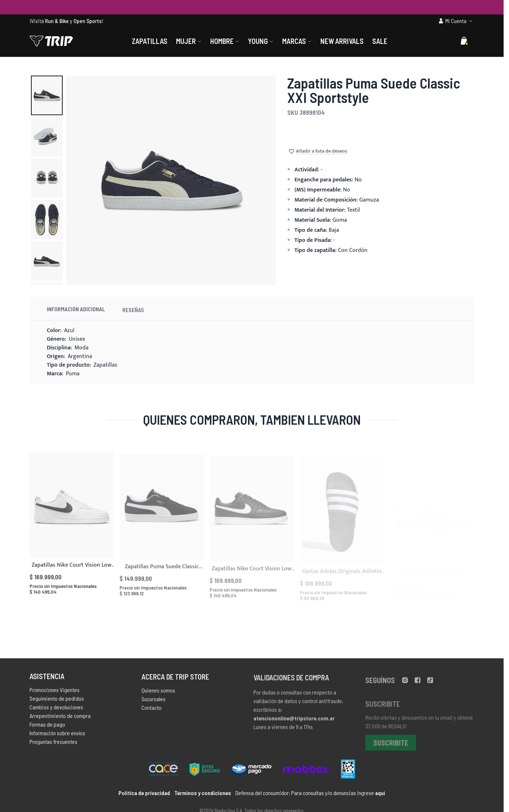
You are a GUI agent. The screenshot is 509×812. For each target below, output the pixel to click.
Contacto (152, 711)
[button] (47, 95)
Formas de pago (47, 727)
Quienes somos (158, 694)
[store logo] (51, 41)
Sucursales (154, 702)
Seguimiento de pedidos (57, 701)
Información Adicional (76, 315)
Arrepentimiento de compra (60, 718)
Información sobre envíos (57, 736)
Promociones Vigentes (55, 692)
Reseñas (133, 317)
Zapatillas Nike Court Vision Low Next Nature (72, 576)
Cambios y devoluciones (56, 710)
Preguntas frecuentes (53, 744)
